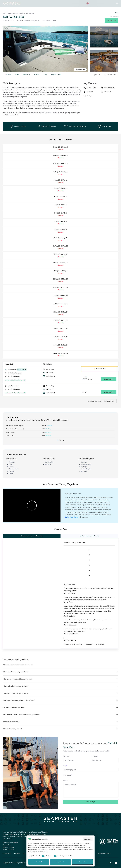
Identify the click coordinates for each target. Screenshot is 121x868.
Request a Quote (56, 74)
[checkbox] (34, 856)
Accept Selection (61, 862)
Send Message (90, 802)
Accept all (82, 862)
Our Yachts (26, 853)
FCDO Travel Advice (104, 853)
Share (97, 75)
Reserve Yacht (111, 20)
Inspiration (17, 853)
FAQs (45, 74)
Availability (27, 74)
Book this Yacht (109, 379)
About (17, 74)
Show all (60, 440)
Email (65, 766)
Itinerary (37, 74)
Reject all (39, 862)
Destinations (7, 853)
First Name (66, 756)
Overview (8, 74)
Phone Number (67, 775)
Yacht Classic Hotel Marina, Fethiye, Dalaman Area (19, 13)
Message (66, 780)
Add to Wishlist (110, 75)
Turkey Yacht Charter (72, 517)
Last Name (95, 756)
